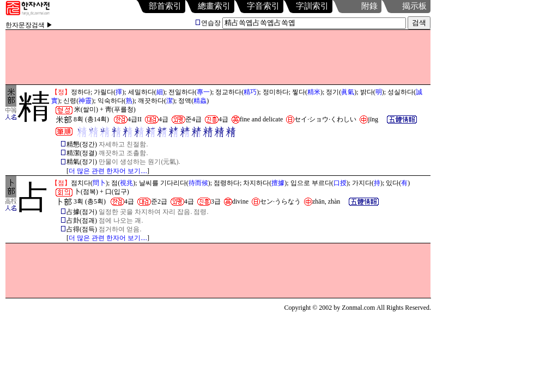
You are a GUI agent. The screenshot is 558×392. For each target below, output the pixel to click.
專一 (203, 92)
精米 (314, 92)
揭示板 (414, 6)
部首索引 (165, 6)
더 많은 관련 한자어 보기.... (108, 171)
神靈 (85, 101)
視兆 (126, 183)
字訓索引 (312, 6)
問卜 (99, 183)
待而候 (198, 183)
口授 (340, 183)
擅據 (278, 183)
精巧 (250, 92)
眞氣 (348, 92)
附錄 (369, 6)
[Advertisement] (218, 57)
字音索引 (263, 6)
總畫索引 (214, 6)
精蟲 (200, 101)
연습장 (208, 23)
